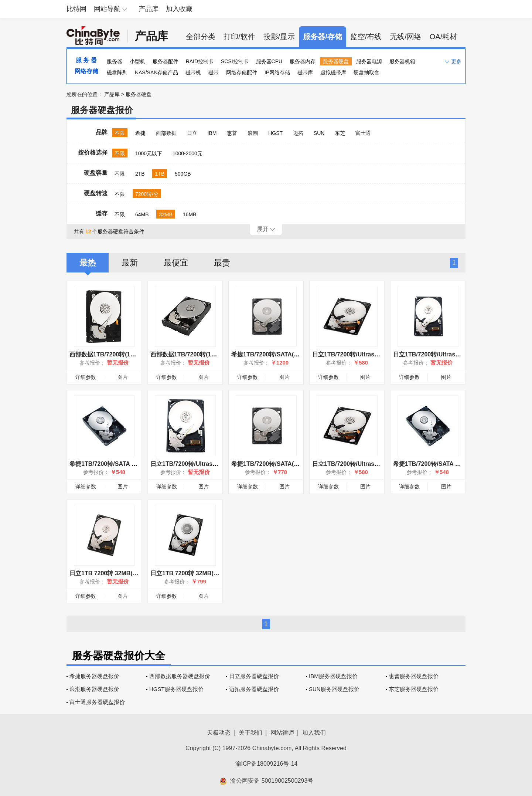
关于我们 (250, 733)
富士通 (363, 133)
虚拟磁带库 (333, 72)
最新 (130, 263)
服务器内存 (303, 61)
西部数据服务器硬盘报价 (180, 676)
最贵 (222, 263)
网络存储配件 (242, 72)
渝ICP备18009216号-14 (267, 764)
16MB (190, 214)
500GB (183, 174)
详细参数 (86, 377)
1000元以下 (149, 153)
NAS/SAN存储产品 (156, 72)
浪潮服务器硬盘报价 (94, 689)
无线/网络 (406, 37)
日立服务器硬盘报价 (254, 676)
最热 (88, 263)
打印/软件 (239, 37)
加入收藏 (179, 9)
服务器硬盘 (336, 61)
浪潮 (253, 133)
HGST (275, 133)
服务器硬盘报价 (102, 110)
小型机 (137, 61)
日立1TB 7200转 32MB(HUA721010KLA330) (129, 573)
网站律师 (282, 733)
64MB (142, 214)
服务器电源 (369, 61)
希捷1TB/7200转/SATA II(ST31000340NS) (125, 464)
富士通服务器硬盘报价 (97, 702)
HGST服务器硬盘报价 (176, 689)
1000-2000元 (187, 153)
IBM (212, 133)
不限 (120, 133)
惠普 (232, 133)
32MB (166, 214)
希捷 (140, 133)
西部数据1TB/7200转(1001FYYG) (114, 354)
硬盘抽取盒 (366, 72)
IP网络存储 (277, 72)
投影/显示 (279, 37)
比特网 (76, 9)
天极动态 (219, 733)
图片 (123, 377)
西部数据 (166, 133)
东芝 (340, 133)
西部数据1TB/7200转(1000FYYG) (195, 354)
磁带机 (193, 72)
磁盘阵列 (117, 72)
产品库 (149, 9)
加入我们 (314, 733)
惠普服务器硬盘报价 (414, 676)
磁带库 (305, 72)
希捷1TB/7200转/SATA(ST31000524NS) (284, 354)
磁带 (214, 72)
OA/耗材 (443, 37)
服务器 (115, 61)
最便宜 (176, 263)
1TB (160, 174)
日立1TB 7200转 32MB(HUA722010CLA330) (210, 573)
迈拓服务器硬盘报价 (254, 689)
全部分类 (201, 37)
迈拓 (298, 133)
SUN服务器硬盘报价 (334, 689)
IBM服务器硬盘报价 (333, 676)
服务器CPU (269, 61)
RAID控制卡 (200, 61)
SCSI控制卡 (235, 61)
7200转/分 (147, 194)
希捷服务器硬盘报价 (94, 676)
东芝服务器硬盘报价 (414, 689)
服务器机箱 (402, 61)
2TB (140, 174)
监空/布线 (366, 37)
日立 (192, 133)
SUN (319, 133)
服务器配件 (166, 61)
